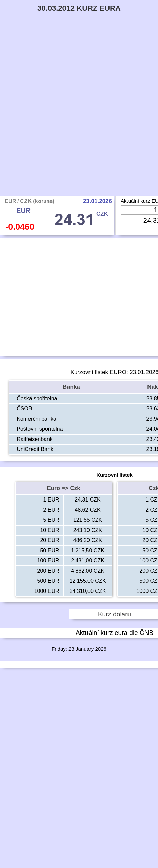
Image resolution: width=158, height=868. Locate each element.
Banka (72, 387)
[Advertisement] (79, 114)
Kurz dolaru (114, 614)
